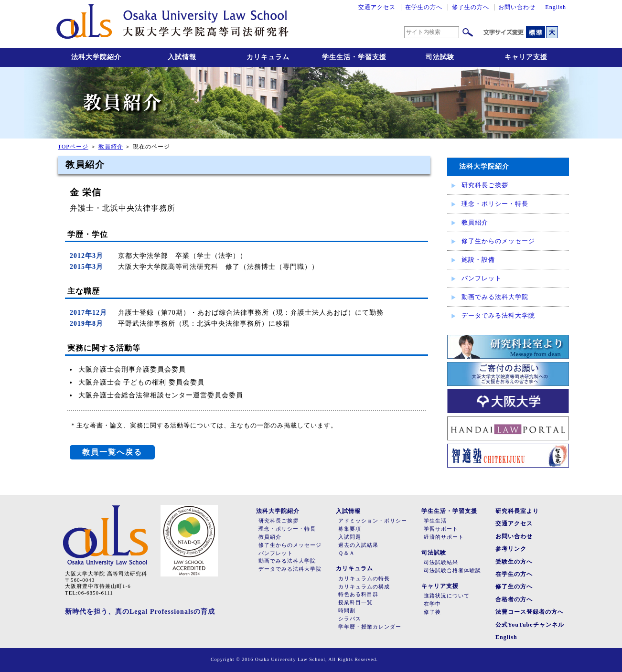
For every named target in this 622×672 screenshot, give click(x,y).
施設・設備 (478, 260)
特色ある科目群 (358, 594)
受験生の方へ (514, 562)
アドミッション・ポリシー (373, 521)
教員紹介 (475, 222)
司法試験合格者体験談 (452, 571)
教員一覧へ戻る (112, 452)
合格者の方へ (514, 599)
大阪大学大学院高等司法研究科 (172, 24)
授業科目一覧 (355, 603)
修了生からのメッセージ (498, 241)
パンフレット (482, 278)
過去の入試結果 (358, 545)
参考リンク (511, 549)
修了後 (432, 612)
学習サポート (441, 529)
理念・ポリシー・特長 (495, 204)
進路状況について (447, 596)
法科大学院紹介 (96, 57)
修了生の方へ (471, 7)
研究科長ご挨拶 (485, 185)
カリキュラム (268, 57)
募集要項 (350, 529)
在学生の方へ (424, 7)
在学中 (432, 604)
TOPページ (73, 147)
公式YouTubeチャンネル (530, 625)
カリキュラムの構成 (364, 587)
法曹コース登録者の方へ (530, 612)
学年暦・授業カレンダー (370, 627)
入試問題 (350, 537)
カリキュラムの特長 (364, 579)
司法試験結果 (441, 562)
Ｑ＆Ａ (347, 553)
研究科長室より (517, 511)
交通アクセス (377, 7)
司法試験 (440, 57)
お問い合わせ (517, 7)
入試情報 (182, 57)
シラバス (350, 619)
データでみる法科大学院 (498, 315)
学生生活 (435, 521)
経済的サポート (444, 537)
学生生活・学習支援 (354, 57)
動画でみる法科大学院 (495, 297)
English (556, 7)
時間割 (347, 611)
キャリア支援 (526, 57)
